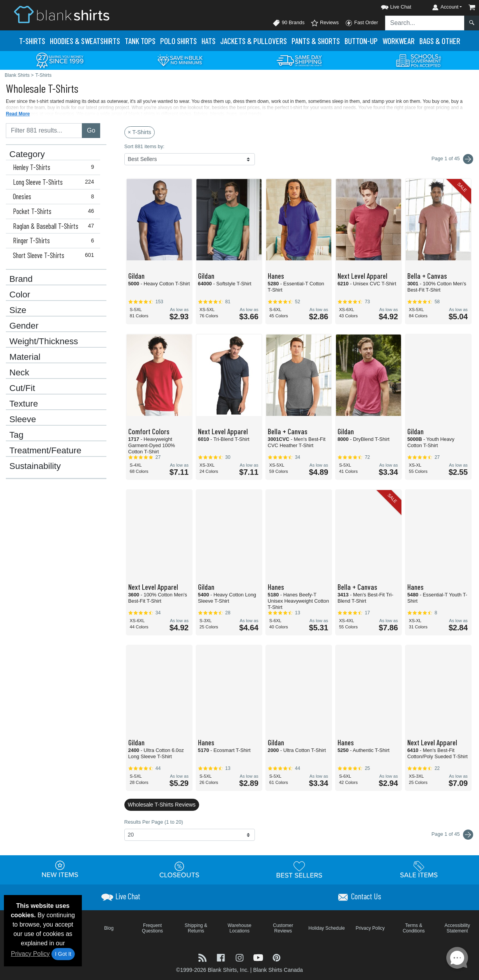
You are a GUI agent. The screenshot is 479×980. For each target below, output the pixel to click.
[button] (389, 6)
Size (18, 310)
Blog (109, 928)
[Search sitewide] (425, 23)
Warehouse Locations (239, 928)
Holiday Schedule (326, 928)
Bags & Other (440, 41)
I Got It (63, 954)
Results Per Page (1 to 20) (154, 822)
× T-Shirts (140, 132)
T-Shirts (32, 41)
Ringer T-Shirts (55, 241)
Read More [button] (18, 114)
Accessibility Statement (457, 928)
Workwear (399, 41)
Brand (21, 279)
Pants (316, 41)
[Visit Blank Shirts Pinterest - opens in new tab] (277, 957)
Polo (179, 41)
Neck (19, 373)
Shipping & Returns (196, 928)
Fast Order (361, 23)
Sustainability (35, 466)
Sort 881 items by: (144, 146)
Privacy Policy (30, 954)
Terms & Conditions (414, 928)
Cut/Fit (22, 388)
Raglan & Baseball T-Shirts (55, 226)
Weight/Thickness (44, 341)
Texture (24, 404)
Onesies (55, 196)
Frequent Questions (152, 928)
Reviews (325, 23)
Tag (16, 435)
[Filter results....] (44, 131)
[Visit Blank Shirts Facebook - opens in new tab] (222, 957)
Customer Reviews (283, 928)
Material (25, 357)
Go (91, 130)
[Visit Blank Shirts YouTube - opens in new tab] (259, 957)
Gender (24, 326)
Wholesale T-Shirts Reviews (162, 805)
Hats (209, 41)
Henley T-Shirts (55, 167)
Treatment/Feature (45, 451)
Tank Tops (140, 41)
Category (27, 154)
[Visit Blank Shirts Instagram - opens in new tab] (240, 957)
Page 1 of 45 (452, 835)
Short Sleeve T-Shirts (55, 255)
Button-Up (361, 41)
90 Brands (288, 23)
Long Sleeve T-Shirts (55, 182)
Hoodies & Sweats (85, 41)
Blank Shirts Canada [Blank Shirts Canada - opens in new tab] (278, 970)
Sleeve (23, 419)
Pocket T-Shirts (55, 211)
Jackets (254, 41)
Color (20, 295)
